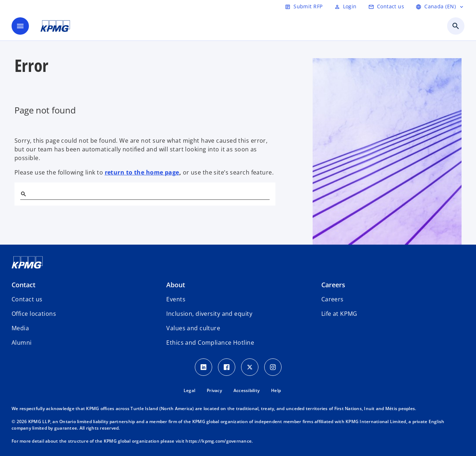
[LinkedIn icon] (203, 367)
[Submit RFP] (304, 7)
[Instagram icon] (273, 367)
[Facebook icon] (227, 367)
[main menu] (20, 26)
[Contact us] (386, 7)
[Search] (23, 194)
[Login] (346, 7)
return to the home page (142, 172)
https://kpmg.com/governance (218, 441)
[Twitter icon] (250, 367)
